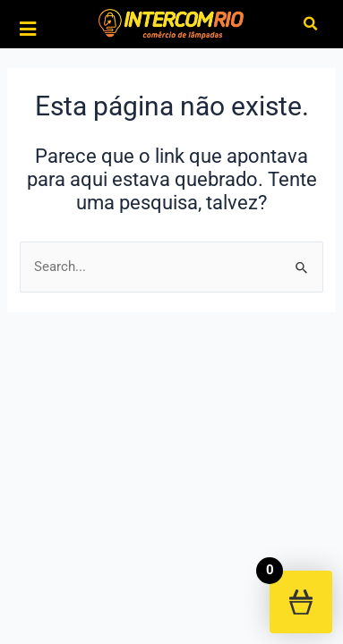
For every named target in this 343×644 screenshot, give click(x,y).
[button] (311, 25)
